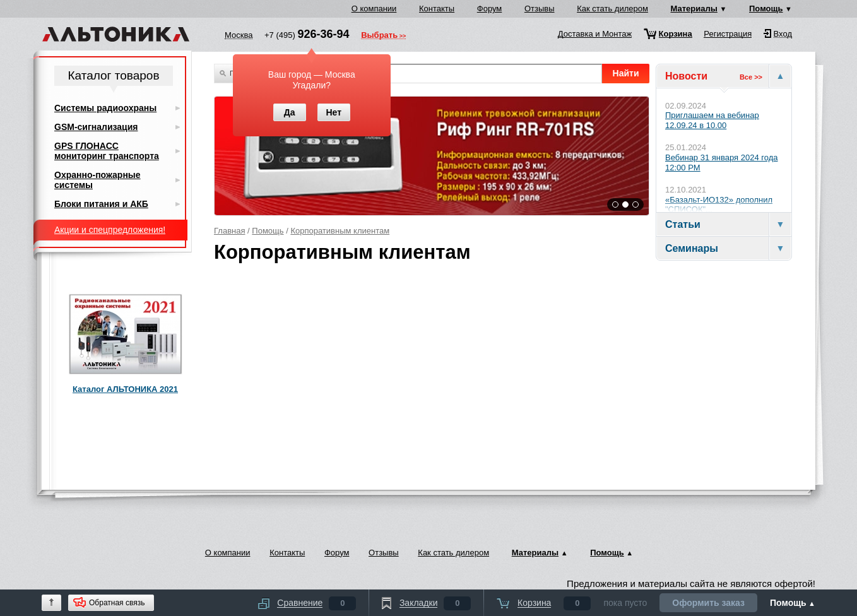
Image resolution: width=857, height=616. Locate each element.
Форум (490, 9)
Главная (229, 231)
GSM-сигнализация (96, 127)
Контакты (437, 9)
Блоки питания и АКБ (101, 204)
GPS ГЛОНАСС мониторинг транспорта (107, 151)
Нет (334, 112)
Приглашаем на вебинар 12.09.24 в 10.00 (712, 120)
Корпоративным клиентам (340, 231)
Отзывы (540, 9)
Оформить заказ (708, 603)
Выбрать (379, 36)
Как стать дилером (612, 9)
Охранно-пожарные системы (98, 180)
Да (290, 112)
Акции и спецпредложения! (110, 230)
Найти (626, 73)
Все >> (751, 77)
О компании (374, 9)
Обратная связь (117, 603)
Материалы (694, 9)
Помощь (766, 9)
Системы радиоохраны (105, 108)
